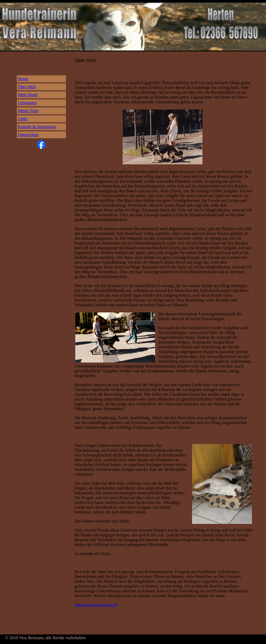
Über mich (27, 87)
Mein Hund (28, 95)
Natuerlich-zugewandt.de (96, 605)
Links (23, 119)
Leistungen (27, 103)
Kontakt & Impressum (37, 127)
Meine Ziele (28, 111)
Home (23, 79)
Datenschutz (28, 135)
